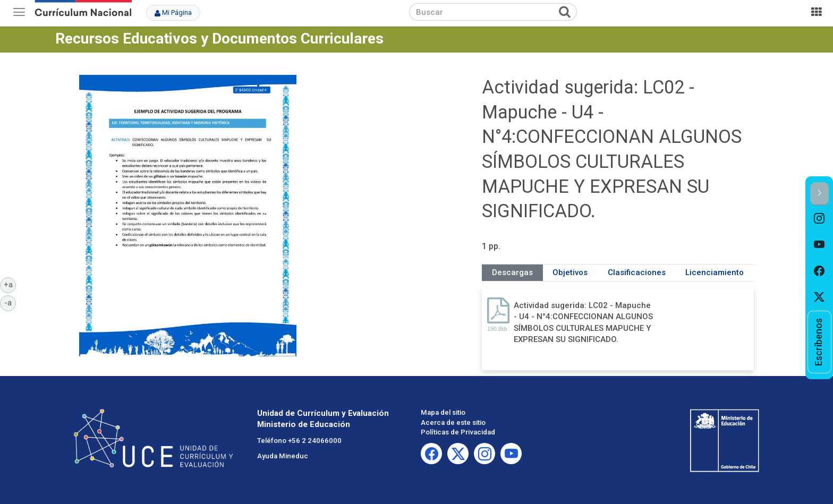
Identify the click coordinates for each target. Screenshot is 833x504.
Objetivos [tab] (570, 272)
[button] (819, 194)
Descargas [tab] (512, 272)
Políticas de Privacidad (458, 432)
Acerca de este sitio (453, 422)
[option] (819, 219)
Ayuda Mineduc (283, 456)
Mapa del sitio (443, 412)
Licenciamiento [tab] (715, 272)
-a (10, 302)
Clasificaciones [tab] (637, 272)
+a (10, 284)
